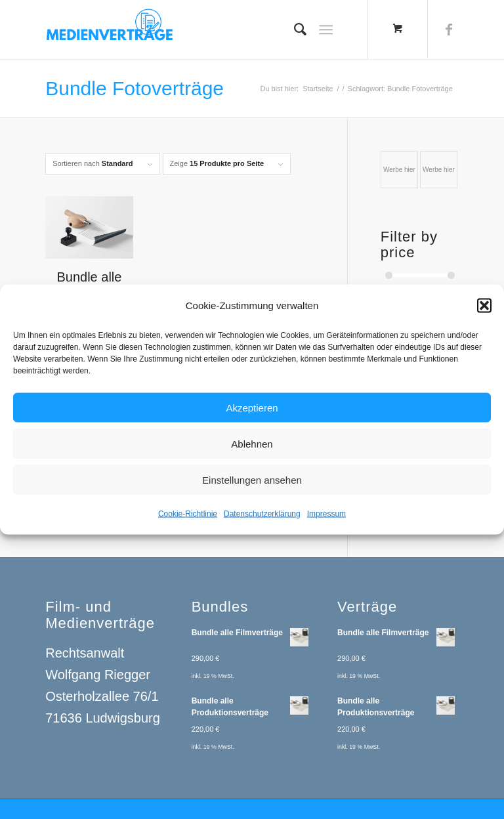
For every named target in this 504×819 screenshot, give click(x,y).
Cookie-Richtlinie (188, 519)
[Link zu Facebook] (449, 30)
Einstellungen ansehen (252, 485)
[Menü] (326, 30)
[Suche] (294, 30)
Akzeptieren (252, 412)
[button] (484, 310)
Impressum (326, 519)
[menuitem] (294, 30)
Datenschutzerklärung (262, 519)
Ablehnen (252, 449)
